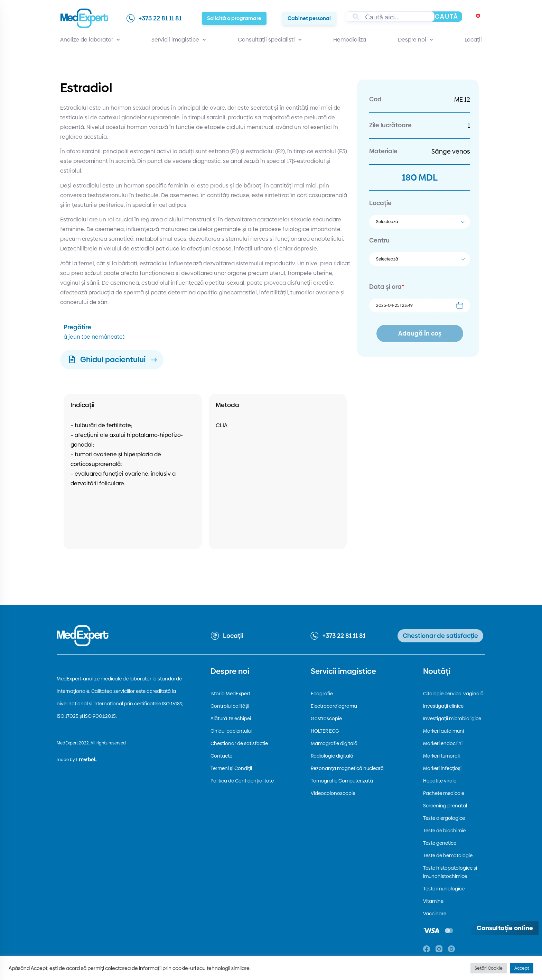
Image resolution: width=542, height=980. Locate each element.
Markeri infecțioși (442, 768)
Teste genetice (440, 843)
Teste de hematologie (448, 855)
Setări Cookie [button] (489, 968)
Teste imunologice (444, 889)
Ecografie (322, 694)
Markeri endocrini (443, 743)
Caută (447, 16)
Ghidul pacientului (231, 731)
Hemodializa (350, 40)
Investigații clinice (443, 706)
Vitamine (433, 901)
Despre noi (415, 40)
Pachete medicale (444, 793)
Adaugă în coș (420, 333)
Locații (473, 40)
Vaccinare (435, 914)
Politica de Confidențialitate (242, 781)
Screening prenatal (445, 806)
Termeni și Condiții (231, 768)
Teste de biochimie (444, 831)
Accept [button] (522, 968)
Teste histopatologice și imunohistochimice (450, 872)
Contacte (221, 756)
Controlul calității (230, 706)
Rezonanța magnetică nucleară (347, 768)
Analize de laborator (90, 40)
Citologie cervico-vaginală (453, 694)
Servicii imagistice (179, 40)
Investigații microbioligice (452, 718)
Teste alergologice (444, 818)
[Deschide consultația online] (505, 928)
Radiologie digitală (332, 756)
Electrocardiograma (334, 706)
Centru (379, 240)
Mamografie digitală (334, 743)
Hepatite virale (440, 781)
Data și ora (387, 287)
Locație (380, 203)
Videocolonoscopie (333, 793)
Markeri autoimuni (443, 731)
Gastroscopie (326, 718)
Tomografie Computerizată (342, 781)
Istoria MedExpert (230, 694)
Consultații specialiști (270, 40)
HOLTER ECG (325, 731)
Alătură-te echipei (231, 718)
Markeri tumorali (441, 756)
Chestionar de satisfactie (239, 743)
